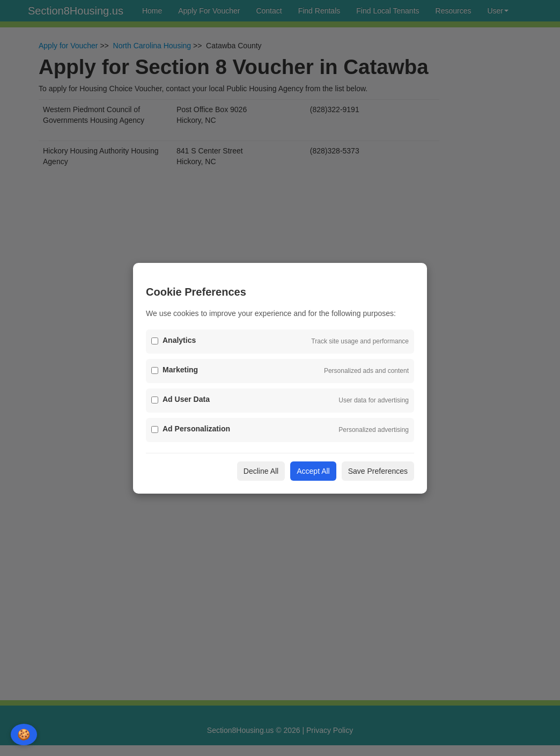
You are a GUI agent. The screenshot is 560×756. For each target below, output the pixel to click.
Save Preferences (378, 471)
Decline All (261, 471)
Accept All (313, 471)
